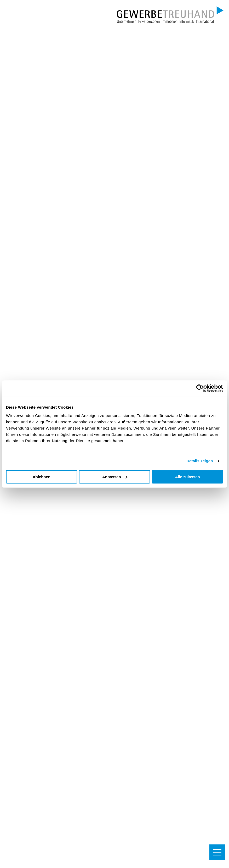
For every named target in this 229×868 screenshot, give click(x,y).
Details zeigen (200, 461)
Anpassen (115, 477)
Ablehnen (42, 477)
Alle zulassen (188, 477)
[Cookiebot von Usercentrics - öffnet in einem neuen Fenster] (200, 388)
